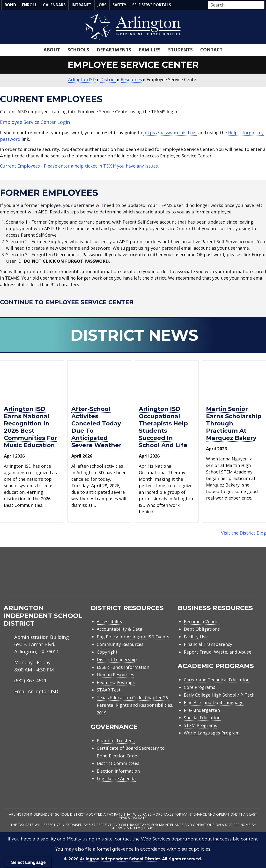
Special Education (202, 718)
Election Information (118, 771)
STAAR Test (109, 690)
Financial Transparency (208, 644)
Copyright (107, 652)
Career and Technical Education (217, 680)
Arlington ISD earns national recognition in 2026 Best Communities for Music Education (30, 427)
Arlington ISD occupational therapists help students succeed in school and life (163, 427)
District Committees (118, 763)
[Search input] (235, 5)
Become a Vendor (202, 621)
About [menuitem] (52, 50)
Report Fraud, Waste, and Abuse (218, 652)
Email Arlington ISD (36, 691)
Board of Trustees (116, 741)
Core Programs (199, 687)
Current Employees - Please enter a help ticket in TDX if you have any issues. (79, 166)
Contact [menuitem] (211, 50)
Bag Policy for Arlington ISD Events (133, 637)
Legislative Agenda (116, 778)
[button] (263, 5)
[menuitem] (221, 577)
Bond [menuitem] (10, 5)
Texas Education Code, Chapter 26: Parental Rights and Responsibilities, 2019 (135, 705)
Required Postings (116, 682)
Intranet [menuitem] (81, 5)
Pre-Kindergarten (202, 710)
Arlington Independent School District (120, 859)
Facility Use (196, 637)
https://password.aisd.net (170, 133)
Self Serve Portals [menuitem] (152, 5)
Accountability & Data (119, 629)
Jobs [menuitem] (102, 5)
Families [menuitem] (150, 50)
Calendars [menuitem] (54, 5)
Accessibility (110, 621)
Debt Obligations (202, 629)
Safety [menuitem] (119, 5)
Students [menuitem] (180, 50)
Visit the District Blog (244, 533)
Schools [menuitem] (78, 50)
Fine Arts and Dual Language (214, 702)
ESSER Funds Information (123, 667)
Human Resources (115, 675)
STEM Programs (200, 725)
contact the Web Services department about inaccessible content (186, 839)
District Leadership (117, 659)
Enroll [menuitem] (30, 5)
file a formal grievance (109, 849)
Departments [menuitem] (114, 50)
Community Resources (120, 644)
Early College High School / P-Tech (219, 695)
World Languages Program (212, 733)
